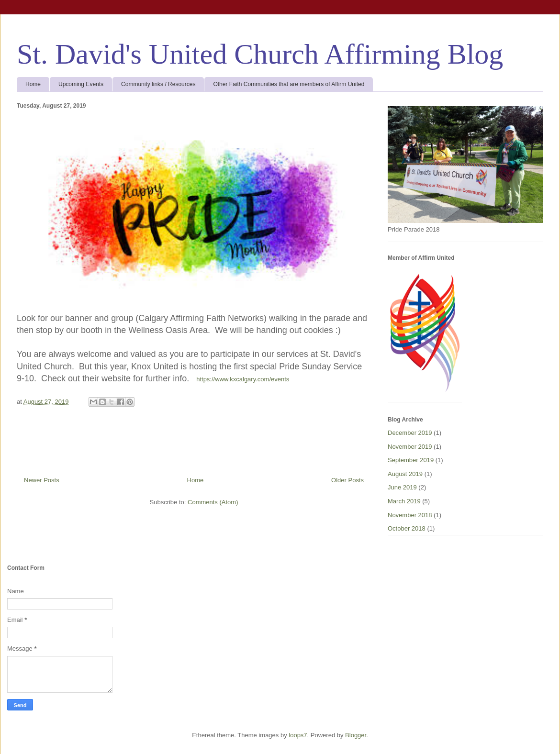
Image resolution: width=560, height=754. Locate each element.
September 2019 (411, 460)
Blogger (356, 735)
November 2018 (410, 515)
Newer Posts (42, 480)
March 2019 (404, 501)
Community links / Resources (158, 84)
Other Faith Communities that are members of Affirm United (289, 84)
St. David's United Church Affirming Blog (260, 54)
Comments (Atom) (213, 502)
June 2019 (402, 487)
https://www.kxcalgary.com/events (243, 379)
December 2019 (410, 433)
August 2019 (405, 474)
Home (33, 84)
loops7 (298, 735)
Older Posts (347, 480)
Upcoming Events (81, 84)
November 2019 (410, 447)
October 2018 (407, 528)
